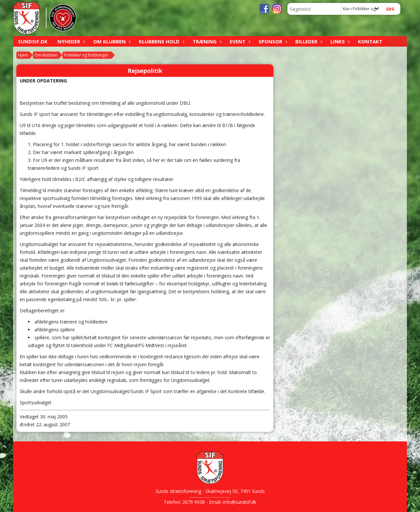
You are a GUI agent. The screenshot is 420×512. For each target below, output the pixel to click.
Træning (206, 41)
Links (339, 41)
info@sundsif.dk (240, 502)
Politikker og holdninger (86, 55)
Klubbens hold (161, 41)
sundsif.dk (33, 41)
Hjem (23, 55)
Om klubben (111, 41)
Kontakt (370, 41)
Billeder (308, 41)
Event (239, 41)
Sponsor (272, 41)
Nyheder (70, 41)
